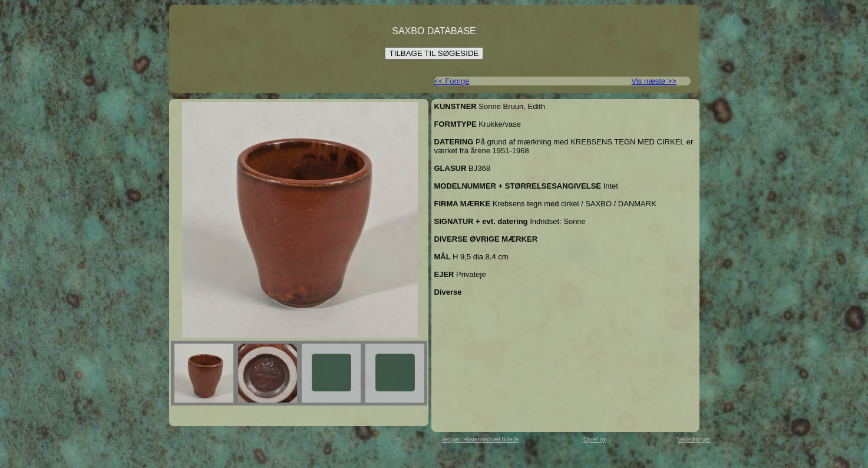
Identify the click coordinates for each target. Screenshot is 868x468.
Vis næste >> (654, 81)
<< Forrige (452, 81)
